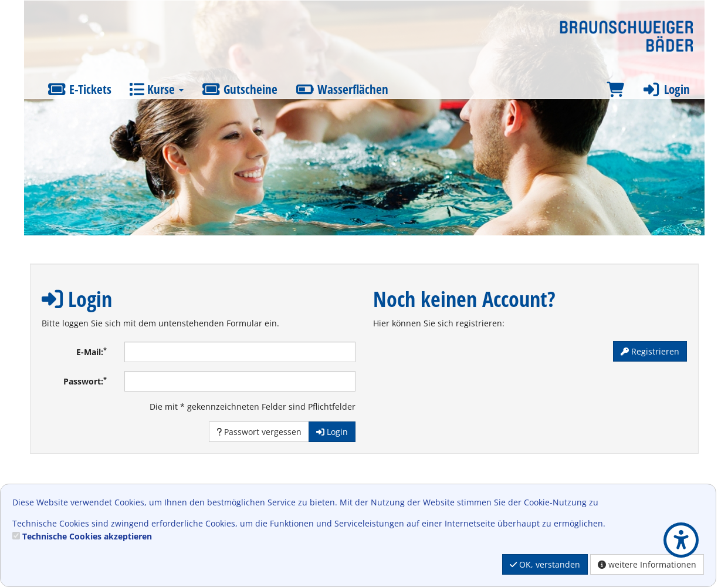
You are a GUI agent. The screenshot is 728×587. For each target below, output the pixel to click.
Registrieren (650, 351)
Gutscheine (239, 89)
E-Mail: (92, 352)
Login (666, 89)
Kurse (156, 89)
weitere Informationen (647, 564)
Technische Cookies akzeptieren (87, 536)
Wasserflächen (342, 89)
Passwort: (85, 381)
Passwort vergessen (259, 432)
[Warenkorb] (615, 90)
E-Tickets (80, 89)
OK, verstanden (545, 564)
